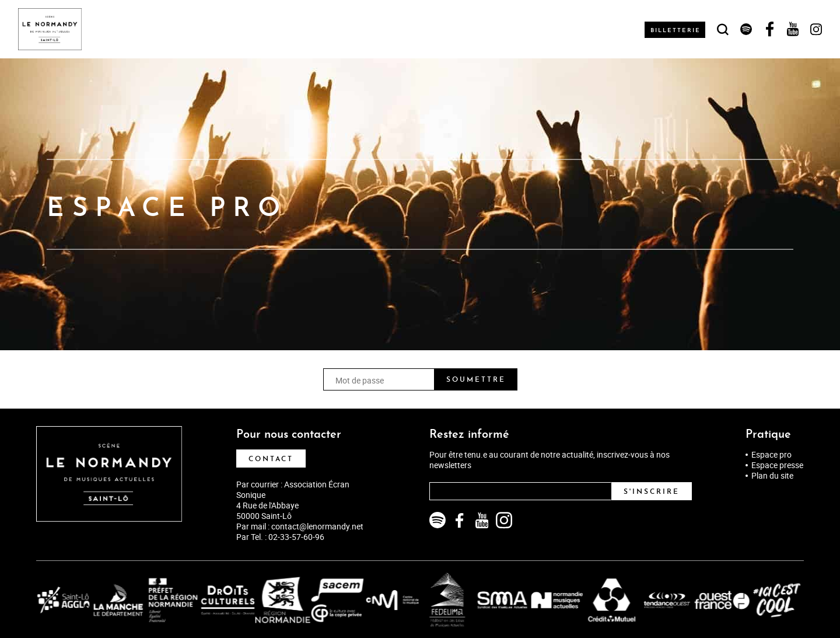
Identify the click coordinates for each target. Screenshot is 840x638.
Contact (271, 459)
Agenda (123, 29)
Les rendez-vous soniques (560, 29)
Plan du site (772, 476)
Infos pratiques (444, 29)
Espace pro (771, 455)
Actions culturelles (345, 29)
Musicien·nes (253, 29)
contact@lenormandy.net (317, 526)
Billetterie (676, 31)
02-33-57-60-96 (296, 537)
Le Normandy (181, 29)
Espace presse (777, 465)
